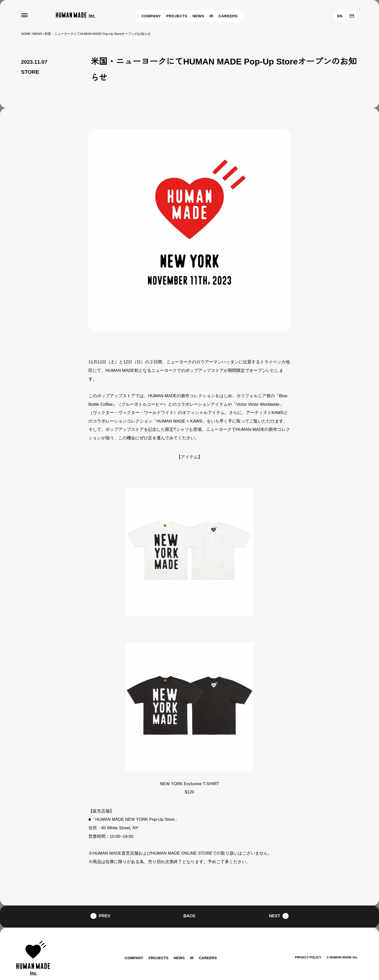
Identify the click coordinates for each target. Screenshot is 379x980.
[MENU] (24, 15)
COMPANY (151, 16)
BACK (189, 908)
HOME (26, 34)
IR (213, 16)
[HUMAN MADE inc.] (76, 15)
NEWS (200, 16)
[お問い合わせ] (352, 16)
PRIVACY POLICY (305, 949)
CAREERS (229, 16)
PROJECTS (177, 16)
